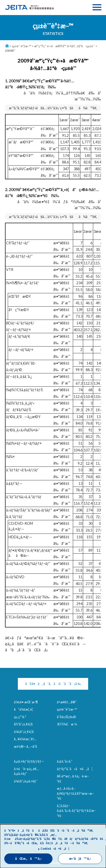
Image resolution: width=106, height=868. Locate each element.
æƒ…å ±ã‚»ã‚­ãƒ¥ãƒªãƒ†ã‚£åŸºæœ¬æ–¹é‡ (75, 793)
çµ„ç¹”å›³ (20, 717)
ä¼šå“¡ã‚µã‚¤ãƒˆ (26, 781)
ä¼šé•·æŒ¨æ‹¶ (26, 702)
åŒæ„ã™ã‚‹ (28, 859)
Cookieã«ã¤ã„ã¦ (55, 849)
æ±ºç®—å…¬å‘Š (25, 746)
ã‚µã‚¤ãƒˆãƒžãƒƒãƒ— (29, 761)
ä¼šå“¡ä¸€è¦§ (24, 732)
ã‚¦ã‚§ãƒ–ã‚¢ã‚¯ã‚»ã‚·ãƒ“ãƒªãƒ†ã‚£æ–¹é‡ (76, 811)
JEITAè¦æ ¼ (67, 724)
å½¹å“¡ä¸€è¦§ (23, 724)
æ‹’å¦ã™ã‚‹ (80, 859)
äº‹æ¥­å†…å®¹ (67, 702)
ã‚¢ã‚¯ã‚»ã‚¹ (64, 761)
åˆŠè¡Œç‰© (66, 717)
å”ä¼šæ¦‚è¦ (25, 709)
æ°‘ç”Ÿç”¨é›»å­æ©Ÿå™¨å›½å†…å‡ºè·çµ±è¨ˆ (65, 46)
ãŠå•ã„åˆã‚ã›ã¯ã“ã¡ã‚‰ (53, 684)
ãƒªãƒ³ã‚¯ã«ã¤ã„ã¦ (75, 769)
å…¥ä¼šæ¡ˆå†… (25, 739)
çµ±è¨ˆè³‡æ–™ (22, 46)
